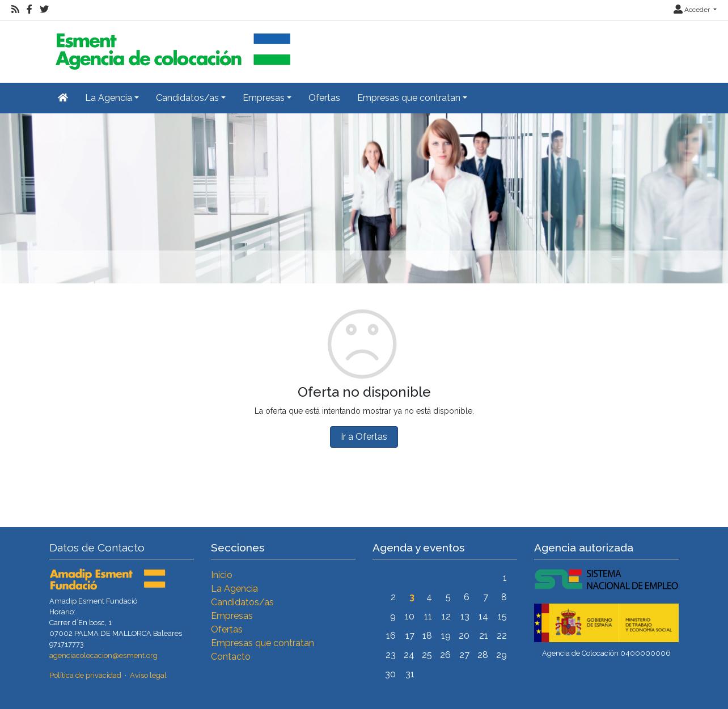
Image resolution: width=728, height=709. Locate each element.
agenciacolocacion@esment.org (103, 655)
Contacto (231, 657)
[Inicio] (171, 47)
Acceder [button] (693, 10)
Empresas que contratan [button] (409, 98)
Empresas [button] (264, 98)
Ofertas (324, 98)
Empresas (232, 616)
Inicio (222, 575)
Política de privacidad (85, 675)
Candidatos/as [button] (187, 98)
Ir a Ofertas (364, 437)
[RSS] (15, 10)
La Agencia (234, 589)
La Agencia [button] (109, 98)
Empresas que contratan (263, 643)
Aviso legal (148, 675)
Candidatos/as (242, 602)
